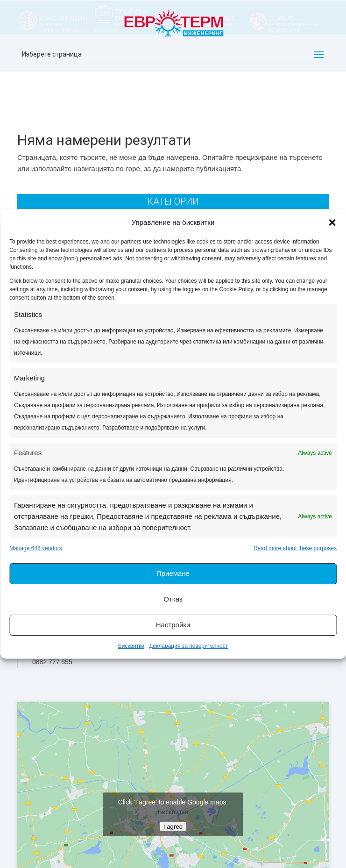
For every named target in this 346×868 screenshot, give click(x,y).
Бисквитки (131, 646)
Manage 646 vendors (36, 548)
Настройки (173, 625)
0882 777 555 (52, 662)
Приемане (173, 573)
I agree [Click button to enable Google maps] (173, 827)
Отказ (173, 599)
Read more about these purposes (295, 548)
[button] (332, 222)
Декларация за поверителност (188, 646)
